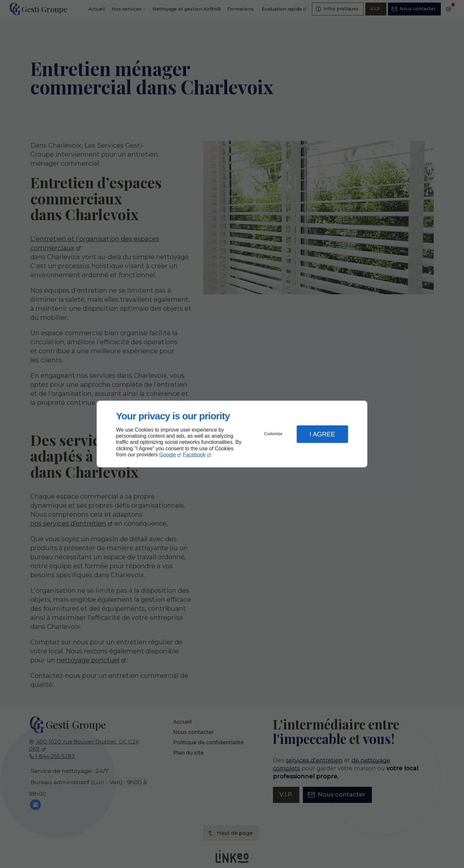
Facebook (194, 455)
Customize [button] (273, 434)
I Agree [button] (322, 434)
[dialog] (232, 434)
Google (168, 455)
